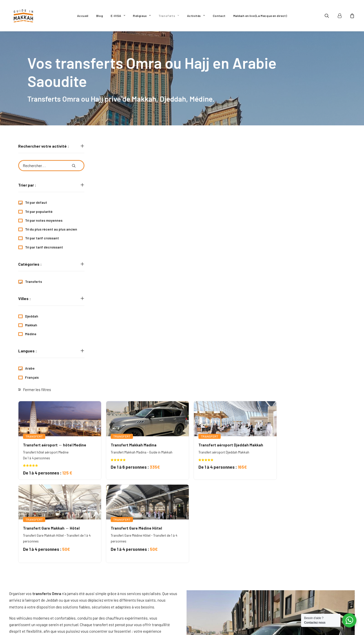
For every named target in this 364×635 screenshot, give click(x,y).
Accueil (83, 16)
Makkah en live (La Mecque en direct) (260, 16)
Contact (219, 16)
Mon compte (200, 604)
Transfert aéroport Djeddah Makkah (300, 201)
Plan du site (201, 613)
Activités (196, 16)
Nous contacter (204, 595)
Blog (100, 16)
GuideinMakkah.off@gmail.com (53, 577)
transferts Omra (122, 473)
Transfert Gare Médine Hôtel (207, 284)
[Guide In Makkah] (23, 16)
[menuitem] (83, 16)
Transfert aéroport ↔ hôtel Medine (125, 201)
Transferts (169, 16)
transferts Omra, (158, 522)
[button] (330, 16)
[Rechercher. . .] (51, 166)
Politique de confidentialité (214, 577)
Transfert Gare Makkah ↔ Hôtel (122, 284)
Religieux (142, 16)
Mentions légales (205, 586)
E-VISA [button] (118, 16)
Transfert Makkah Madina (204, 201)
